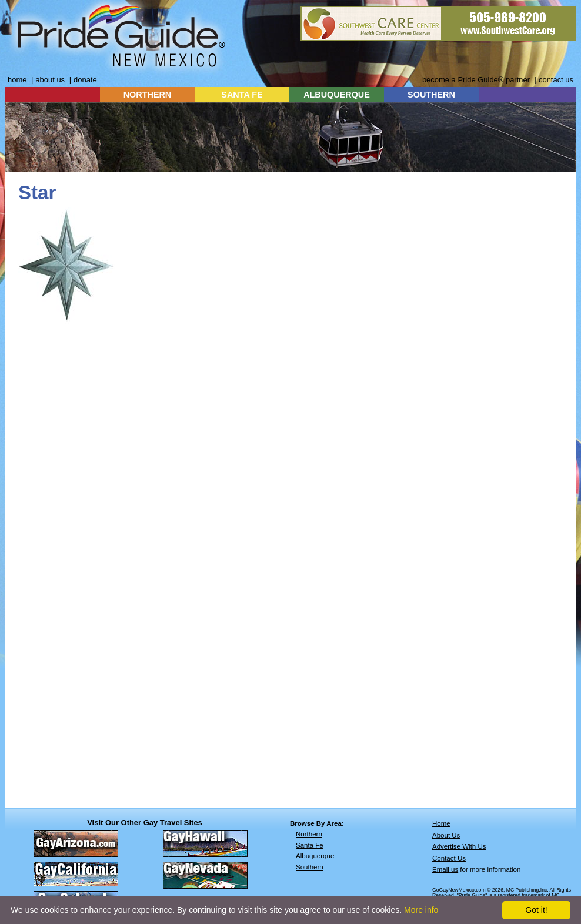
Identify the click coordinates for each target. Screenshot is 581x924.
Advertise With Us (459, 846)
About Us (446, 835)
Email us (445, 869)
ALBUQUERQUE (337, 95)
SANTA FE (242, 95)
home (17, 80)
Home (441, 823)
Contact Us (449, 858)
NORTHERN (148, 95)
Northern (309, 834)
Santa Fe (310, 845)
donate (85, 80)
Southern (310, 867)
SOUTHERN (431, 95)
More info (421, 910)
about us (50, 80)
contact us (556, 80)
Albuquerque (315, 856)
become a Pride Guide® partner (476, 80)
